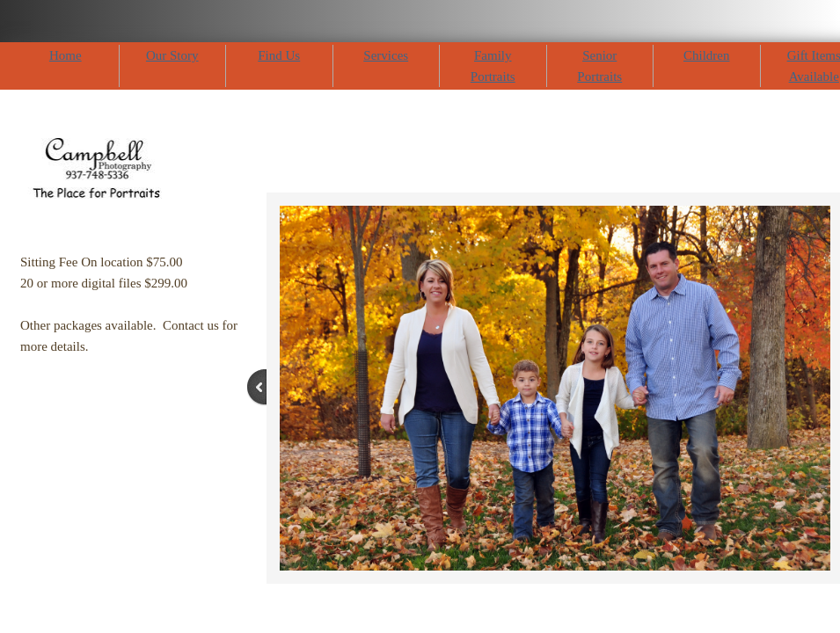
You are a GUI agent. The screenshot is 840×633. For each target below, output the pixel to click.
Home (66, 55)
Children (707, 55)
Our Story (172, 55)
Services (386, 55)
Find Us (279, 55)
